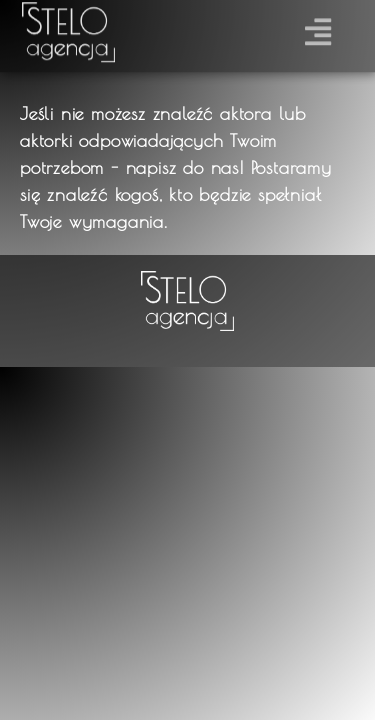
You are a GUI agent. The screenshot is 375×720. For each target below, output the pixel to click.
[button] (318, 28)
